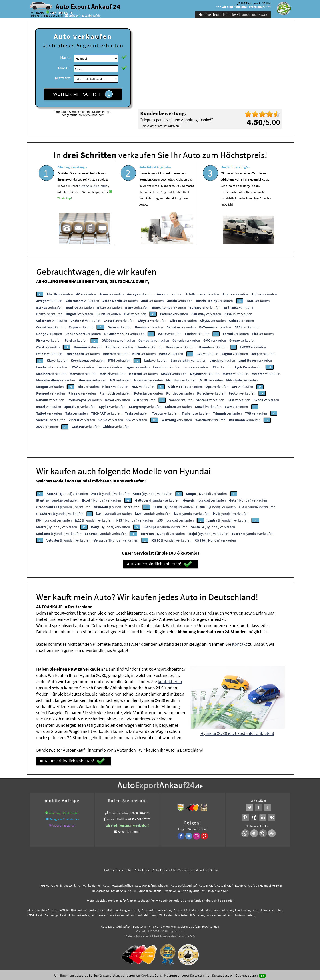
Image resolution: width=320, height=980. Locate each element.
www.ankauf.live (122, 885)
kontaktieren (170, 681)
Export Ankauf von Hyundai (182, 891)
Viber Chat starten (64, 825)
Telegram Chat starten (64, 819)
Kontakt (240, 644)
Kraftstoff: (63, 78)
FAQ (192, 936)
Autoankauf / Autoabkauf (216, 885)
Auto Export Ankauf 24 (88, 6)
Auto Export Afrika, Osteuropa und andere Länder (185, 870)
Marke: (66, 57)
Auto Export (143, 870)
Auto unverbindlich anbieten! (159, 564)
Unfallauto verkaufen (118, 870)
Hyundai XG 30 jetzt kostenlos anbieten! (237, 733)
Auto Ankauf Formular (94, 199)
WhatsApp (64, 211)
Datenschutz (134, 936)
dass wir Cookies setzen (240, 975)
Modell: (64, 68)
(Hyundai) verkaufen (67, 494)
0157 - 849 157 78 (61, 12)
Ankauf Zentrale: (120, 813)
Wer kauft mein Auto (96, 885)
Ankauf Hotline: (117, 819)
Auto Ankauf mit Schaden (152, 885)
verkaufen (60, 294)
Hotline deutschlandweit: (233, 15)
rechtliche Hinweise (157, 936)
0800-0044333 (141, 813)
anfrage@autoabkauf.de (85, 16)
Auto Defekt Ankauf (184, 885)
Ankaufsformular (129, 832)
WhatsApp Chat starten (64, 813)
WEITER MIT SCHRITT (83, 94)
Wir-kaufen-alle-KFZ (215, 891)
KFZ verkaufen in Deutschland (60, 885)
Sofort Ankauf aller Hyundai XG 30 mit (136, 891)
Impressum (180, 936)
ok (262, 976)
